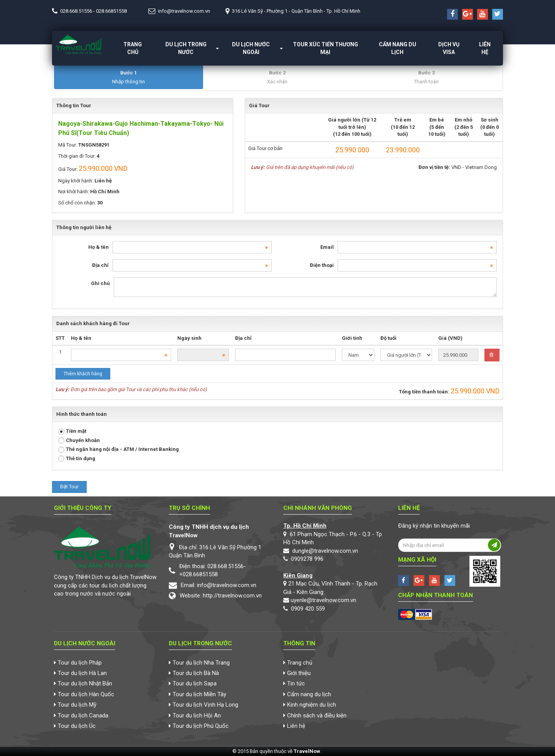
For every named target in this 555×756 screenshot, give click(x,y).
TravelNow (307, 751)
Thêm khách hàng (83, 374)
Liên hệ (485, 48)
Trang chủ (133, 48)
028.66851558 (111, 11)
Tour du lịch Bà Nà (196, 673)
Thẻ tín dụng (77, 459)
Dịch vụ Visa (449, 48)
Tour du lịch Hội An (197, 715)
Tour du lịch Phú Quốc (201, 726)
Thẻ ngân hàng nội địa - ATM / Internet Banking (119, 450)
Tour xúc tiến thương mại (325, 48)
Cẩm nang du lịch (398, 48)
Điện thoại (322, 265)
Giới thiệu (299, 673)
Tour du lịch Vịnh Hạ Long (205, 705)
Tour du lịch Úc (77, 726)
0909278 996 (307, 559)
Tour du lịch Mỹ (77, 705)
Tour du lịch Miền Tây (199, 694)
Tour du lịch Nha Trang (201, 663)
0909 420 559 (308, 609)
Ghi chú (100, 283)
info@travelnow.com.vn (184, 11)
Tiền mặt (72, 431)
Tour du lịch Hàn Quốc (86, 694)
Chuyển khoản (79, 441)
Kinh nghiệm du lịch (312, 705)
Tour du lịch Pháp (80, 663)
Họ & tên (98, 247)
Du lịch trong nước (186, 48)
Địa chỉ (100, 265)
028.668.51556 (76, 11)
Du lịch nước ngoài (251, 48)
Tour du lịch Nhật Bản (85, 683)
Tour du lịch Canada (83, 715)
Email (327, 247)
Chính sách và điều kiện (317, 715)
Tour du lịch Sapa (195, 683)
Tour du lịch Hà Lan (82, 673)
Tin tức (296, 683)
